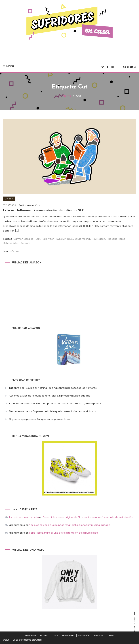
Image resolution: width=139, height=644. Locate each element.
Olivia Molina (82, 239)
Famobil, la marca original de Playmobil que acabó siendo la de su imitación (88, 517)
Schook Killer (11, 243)
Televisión (30, 636)
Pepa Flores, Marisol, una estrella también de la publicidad (64, 533)
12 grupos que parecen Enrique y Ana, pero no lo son (40, 419)
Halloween (48, 239)
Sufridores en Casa (30, 205)
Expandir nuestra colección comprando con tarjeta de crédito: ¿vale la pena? (55, 403)
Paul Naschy (99, 239)
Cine (55, 636)
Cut (37, 239)
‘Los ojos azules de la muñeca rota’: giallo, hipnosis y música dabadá (50, 396)
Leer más (11, 251)
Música (44, 636)
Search (130, 67)
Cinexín (9, 199)
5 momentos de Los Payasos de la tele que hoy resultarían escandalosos (52, 411)
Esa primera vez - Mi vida (24, 517)
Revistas (99, 636)
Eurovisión (84, 636)
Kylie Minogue (65, 239)
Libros (111, 636)
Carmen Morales (23, 239)
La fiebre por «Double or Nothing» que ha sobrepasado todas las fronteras (53, 388)
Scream (25, 243)
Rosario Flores (117, 239)
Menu (8, 66)
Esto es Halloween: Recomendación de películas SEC (44, 211)
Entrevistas (68, 636)
